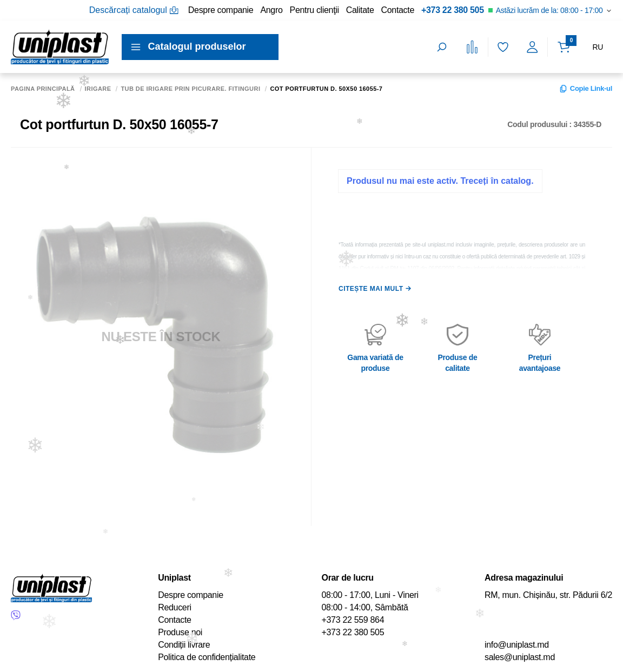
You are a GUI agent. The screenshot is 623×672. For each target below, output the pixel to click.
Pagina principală (43, 89)
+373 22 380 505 (453, 10)
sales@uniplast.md (520, 657)
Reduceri (174, 607)
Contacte (398, 10)
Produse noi (180, 632)
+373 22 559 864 (353, 620)
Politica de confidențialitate (207, 657)
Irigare (98, 89)
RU (598, 47)
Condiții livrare (184, 645)
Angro (271, 10)
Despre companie (221, 10)
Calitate (360, 10)
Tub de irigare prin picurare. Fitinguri (190, 89)
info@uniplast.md (517, 645)
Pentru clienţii (314, 10)
